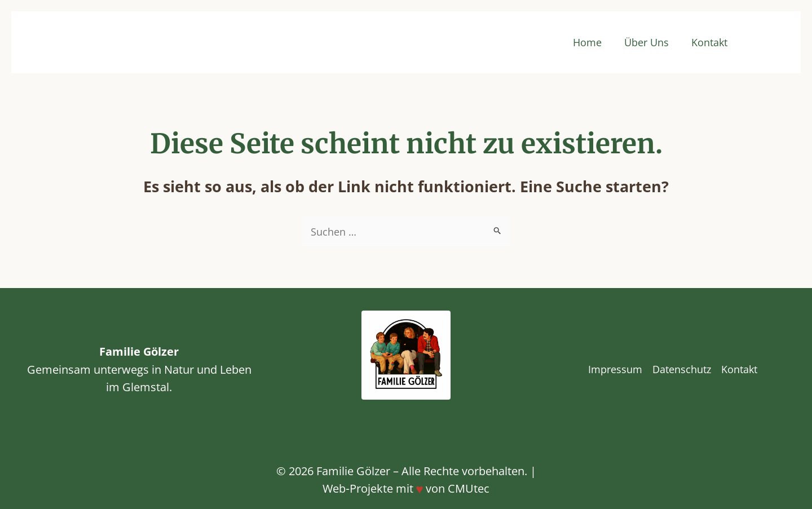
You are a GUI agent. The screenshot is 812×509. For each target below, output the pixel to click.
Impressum (615, 369)
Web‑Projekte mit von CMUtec (406, 488)
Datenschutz (682, 369)
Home (587, 42)
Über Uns (646, 42)
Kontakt (709, 42)
